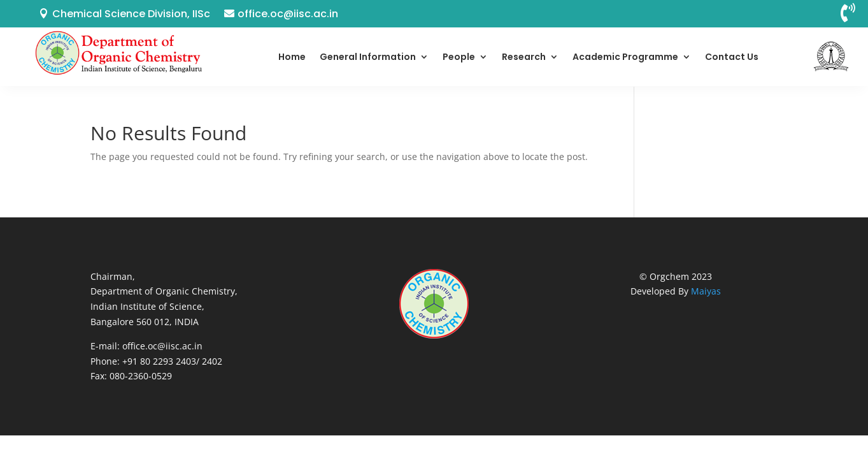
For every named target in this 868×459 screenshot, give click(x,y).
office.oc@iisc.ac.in (288, 14)
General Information (368, 57)
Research (524, 57)
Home (292, 57)
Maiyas (706, 291)
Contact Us (732, 57)
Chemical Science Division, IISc (131, 14)
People (459, 57)
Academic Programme (625, 57)
